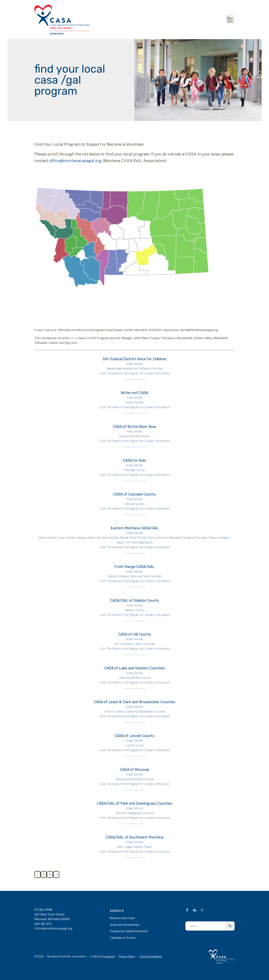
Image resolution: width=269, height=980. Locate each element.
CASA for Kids (134, 460)
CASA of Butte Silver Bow (134, 427)
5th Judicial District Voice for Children (135, 359)
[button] (230, 19)
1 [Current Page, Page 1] (44, 874)
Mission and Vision (122, 918)
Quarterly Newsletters (125, 925)
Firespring (109, 956)
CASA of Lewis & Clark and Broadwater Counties (134, 702)
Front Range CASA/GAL (134, 567)
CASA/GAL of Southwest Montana (134, 837)
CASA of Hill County (135, 634)
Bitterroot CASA (134, 393)
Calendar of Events (123, 938)
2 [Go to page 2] (50, 874)
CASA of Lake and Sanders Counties (135, 668)
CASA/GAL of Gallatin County (135, 600)
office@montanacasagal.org (75, 161)
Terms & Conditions (150, 956)
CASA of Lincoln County (134, 736)
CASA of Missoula (134, 770)
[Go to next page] (56, 875)
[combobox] (205, 926)
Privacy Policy (127, 956)
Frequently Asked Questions (129, 931)
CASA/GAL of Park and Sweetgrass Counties (134, 803)
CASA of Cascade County (135, 494)
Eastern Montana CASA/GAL (135, 528)
